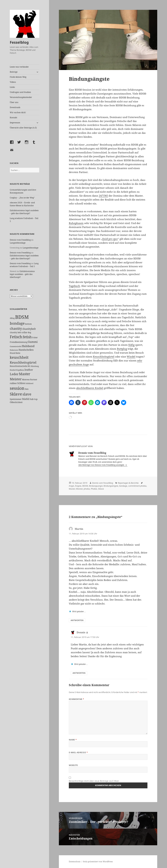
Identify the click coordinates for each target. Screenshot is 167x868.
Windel (131, 357)
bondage (123, 486)
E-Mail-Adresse (78, 752)
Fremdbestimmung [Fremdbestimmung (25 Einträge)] (19, 342)
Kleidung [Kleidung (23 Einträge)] (35, 366)
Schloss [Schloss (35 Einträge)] (21, 383)
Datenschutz (75, 862)
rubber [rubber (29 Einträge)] (13, 383)
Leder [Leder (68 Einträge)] (14, 374)
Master (72, 489)
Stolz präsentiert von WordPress (98, 862)
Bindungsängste (111, 486)
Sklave (101, 489)
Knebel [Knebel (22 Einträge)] (13, 370)
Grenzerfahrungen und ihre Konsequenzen (23, 191)
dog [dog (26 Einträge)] (29, 332)
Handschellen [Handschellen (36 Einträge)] (26, 350)
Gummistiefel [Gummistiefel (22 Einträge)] (16, 346)
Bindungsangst (96, 486)
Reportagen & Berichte (128, 483)
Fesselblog (19, 42)
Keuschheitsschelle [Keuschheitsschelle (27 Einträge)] (19, 366)
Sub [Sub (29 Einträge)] (32, 399)
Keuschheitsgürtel (104, 357)
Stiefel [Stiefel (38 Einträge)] (26, 399)
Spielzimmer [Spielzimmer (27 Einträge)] (16, 399)
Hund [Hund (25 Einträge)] (12, 353)
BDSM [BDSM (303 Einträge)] (22, 317)
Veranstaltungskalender (21, 97)
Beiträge (14, 72)
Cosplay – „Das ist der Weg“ (22, 198)
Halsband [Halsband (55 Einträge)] (28, 346)
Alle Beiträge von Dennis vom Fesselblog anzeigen (102, 465)
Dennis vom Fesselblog (20, 240)
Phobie (94, 489)
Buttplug (122, 349)
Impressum (15, 123)
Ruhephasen (76, 223)
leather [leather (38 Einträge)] (29, 370)
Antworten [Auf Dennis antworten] (79, 673)
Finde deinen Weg (18, 77)
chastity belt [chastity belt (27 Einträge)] (15, 332)
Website (73, 765)
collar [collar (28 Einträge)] (24, 332)
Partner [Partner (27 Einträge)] (34, 380)
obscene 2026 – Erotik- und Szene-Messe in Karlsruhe (22, 204)
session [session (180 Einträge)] (17, 388)
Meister (79, 489)
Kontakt (13, 118)
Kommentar (76, 699)
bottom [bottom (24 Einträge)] (28, 324)
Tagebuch (74, 286)
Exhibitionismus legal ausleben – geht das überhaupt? (24, 212)
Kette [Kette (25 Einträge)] (18, 353)
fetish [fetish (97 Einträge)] (27, 337)
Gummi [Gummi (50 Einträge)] (33, 342)
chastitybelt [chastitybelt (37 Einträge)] (29, 329)
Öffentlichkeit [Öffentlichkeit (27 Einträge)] (16, 402)
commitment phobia (137, 486)
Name (73, 740)
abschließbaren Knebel (90, 388)
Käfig (131, 345)
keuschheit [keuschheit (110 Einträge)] (19, 357)
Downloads (15, 107)
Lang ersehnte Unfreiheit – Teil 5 (24, 265)
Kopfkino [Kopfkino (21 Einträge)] (20, 370)
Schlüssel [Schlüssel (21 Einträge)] (29, 383)
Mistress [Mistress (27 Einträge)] (26, 380)
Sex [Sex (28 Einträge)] (27, 389)
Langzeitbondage (18, 243)
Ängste (78, 486)
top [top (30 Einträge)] (36, 399)
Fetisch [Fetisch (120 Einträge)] (16, 337)
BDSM (85, 486)
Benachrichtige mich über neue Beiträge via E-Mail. (94, 781)
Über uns (14, 102)
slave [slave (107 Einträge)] (27, 394)
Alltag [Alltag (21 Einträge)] (12, 318)
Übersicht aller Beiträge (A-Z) (23, 128)
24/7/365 (103, 196)
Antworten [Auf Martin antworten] (77, 620)
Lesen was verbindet (19, 67)
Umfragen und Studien (20, 92)
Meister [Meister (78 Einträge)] (16, 379)
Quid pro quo (110, 239)
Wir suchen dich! (18, 112)
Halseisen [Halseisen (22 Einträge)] (14, 350)
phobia (87, 489)
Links (12, 87)
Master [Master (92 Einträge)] (25, 374)
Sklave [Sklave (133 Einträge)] (16, 394)
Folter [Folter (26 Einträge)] (35, 338)
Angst (71, 486)
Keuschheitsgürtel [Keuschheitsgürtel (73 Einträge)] (23, 362)
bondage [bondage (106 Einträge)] (17, 323)
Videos (13, 82)
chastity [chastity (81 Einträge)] (16, 329)
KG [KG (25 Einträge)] (29, 366)
